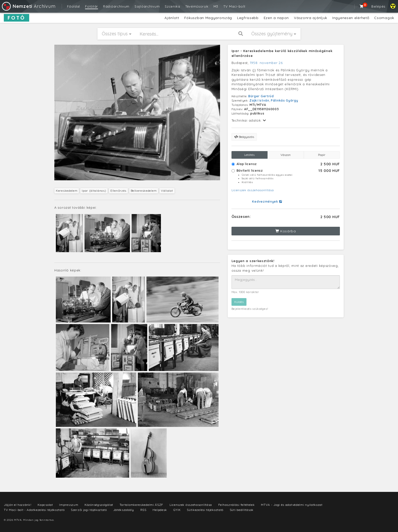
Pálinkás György (285, 100)
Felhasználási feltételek (237, 505)
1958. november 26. (267, 63)
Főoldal (73, 6)
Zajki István (259, 100)
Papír (322, 155)
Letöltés (249, 155)
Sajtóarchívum (147, 6)
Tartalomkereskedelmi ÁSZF (142, 505)
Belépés (378, 6)
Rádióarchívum (116, 6)
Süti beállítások (242, 510)
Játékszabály (124, 510)
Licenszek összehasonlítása (253, 190)
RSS (143, 510)
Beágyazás (244, 137)
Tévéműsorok (197, 6)
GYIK (177, 510)
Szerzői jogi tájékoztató (89, 510)
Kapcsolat (45, 505)
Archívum (28, 6)
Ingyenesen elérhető (351, 18)
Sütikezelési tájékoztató (205, 510)
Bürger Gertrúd (261, 96)
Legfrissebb (248, 18)
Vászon (286, 155)
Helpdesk (160, 510)
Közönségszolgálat (99, 505)
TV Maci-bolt (234, 6)
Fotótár (92, 6)
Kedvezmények (267, 201)
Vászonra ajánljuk (311, 18)
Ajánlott (172, 18)
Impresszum (69, 505)
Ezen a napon (276, 18)
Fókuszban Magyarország (208, 18)
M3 (216, 6)
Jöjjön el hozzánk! (18, 505)
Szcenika (172, 6)
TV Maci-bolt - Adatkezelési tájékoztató (34, 510)
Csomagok (384, 18)
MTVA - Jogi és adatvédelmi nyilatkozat (292, 505)
